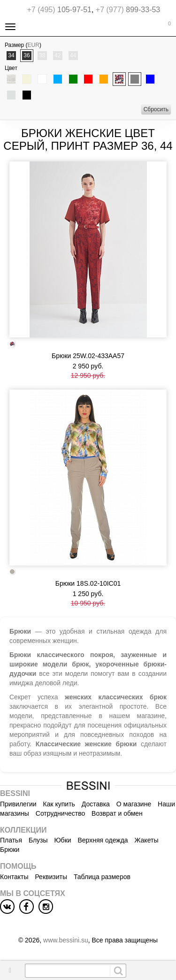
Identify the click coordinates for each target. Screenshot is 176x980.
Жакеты (147, 840)
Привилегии (18, 804)
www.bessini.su (66, 940)
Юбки (62, 840)
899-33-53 (128, 10)
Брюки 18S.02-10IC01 (88, 583)
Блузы (38, 840)
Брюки (10, 850)
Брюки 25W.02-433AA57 (88, 356)
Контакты (14, 877)
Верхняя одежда (103, 840)
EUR (34, 45)
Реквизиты (51, 877)
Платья (11, 840)
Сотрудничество (60, 813)
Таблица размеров (102, 877)
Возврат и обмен (117, 813)
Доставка (96, 804)
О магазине (134, 804)
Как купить (59, 804)
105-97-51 (59, 10)
